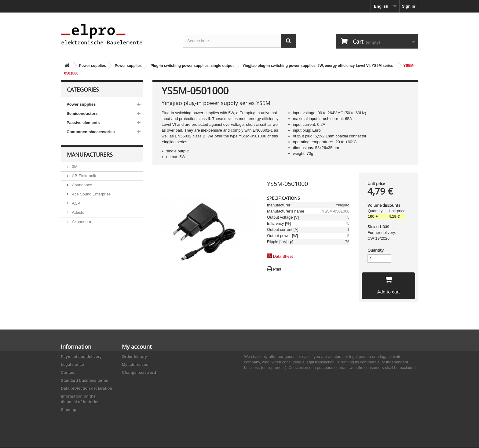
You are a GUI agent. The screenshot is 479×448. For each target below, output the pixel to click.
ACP (75, 203)
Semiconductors (82, 113)
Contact (68, 373)
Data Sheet (283, 256)
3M (74, 167)
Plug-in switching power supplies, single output (192, 66)
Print (277, 269)
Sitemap (69, 410)
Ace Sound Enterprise (91, 194)
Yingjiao (342, 205)
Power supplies (93, 66)
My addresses (135, 365)
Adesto (78, 212)
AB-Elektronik (83, 176)
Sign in (409, 6)
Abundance (81, 185)
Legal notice (72, 365)
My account (137, 347)
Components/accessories (91, 132)
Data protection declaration (86, 389)
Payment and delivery (81, 357)
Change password (139, 373)
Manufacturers (90, 155)
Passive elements (83, 123)
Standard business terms (84, 381)
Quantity (376, 250)
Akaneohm (81, 222)
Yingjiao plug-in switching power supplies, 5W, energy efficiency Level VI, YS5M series (318, 66)
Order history (134, 357)
